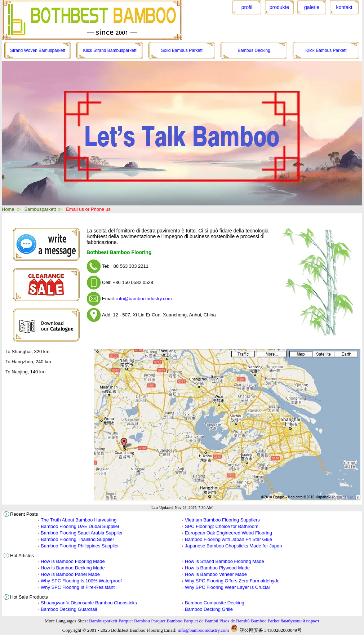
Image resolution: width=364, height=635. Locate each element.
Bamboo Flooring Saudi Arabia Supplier (82, 533)
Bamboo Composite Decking (215, 603)
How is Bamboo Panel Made (70, 574)
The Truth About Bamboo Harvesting (79, 520)
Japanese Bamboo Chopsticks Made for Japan (234, 546)
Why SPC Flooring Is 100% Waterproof (81, 581)
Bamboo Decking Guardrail (69, 609)
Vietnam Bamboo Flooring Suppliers (222, 520)
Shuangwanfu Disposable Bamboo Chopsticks (89, 603)
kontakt (344, 7)
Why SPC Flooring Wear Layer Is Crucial (227, 587)
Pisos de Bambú (235, 621)
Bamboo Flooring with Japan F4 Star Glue (228, 539)
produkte (279, 7)
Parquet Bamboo (167, 621)
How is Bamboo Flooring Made (73, 561)
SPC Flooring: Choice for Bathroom (222, 526)
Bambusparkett (40, 209)
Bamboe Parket (265, 621)
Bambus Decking (254, 50)
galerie (312, 7)
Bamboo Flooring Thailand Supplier (77, 539)
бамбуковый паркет (300, 621)
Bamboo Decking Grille (209, 609)
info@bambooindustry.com (144, 299)
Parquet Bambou (134, 621)
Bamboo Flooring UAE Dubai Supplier (80, 526)
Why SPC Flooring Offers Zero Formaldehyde (232, 581)
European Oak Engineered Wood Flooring (228, 533)
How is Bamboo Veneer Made (216, 574)
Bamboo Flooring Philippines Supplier (80, 546)
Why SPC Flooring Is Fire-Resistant (78, 587)
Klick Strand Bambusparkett (110, 50)
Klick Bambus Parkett (326, 50)
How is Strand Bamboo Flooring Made (225, 561)
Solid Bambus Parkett (182, 50)
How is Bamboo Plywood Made (217, 568)
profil (247, 7)
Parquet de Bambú (201, 621)
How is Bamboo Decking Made (73, 568)
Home (8, 209)
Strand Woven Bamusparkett (38, 50)
